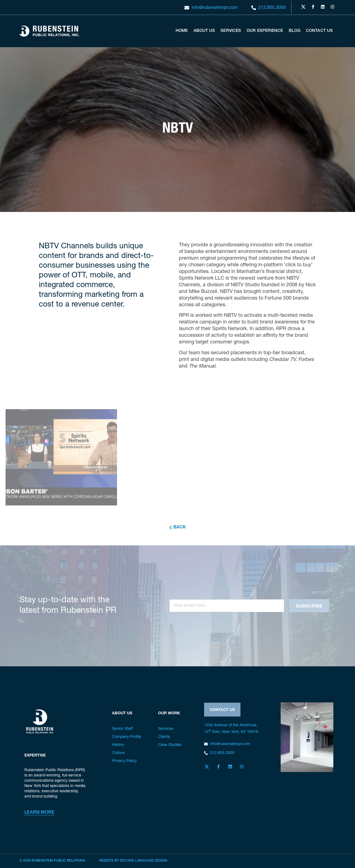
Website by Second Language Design (133, 861)
